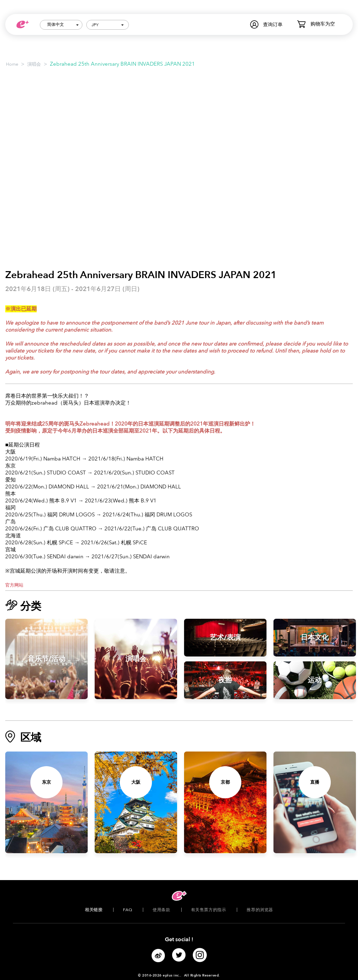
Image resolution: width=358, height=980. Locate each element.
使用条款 (161, 910)
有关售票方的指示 (209, 910)
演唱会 (34, 64)
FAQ (127, 910)
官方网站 (14, 585)
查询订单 (273, 25)
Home (12, 64)
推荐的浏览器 (260, 910)
